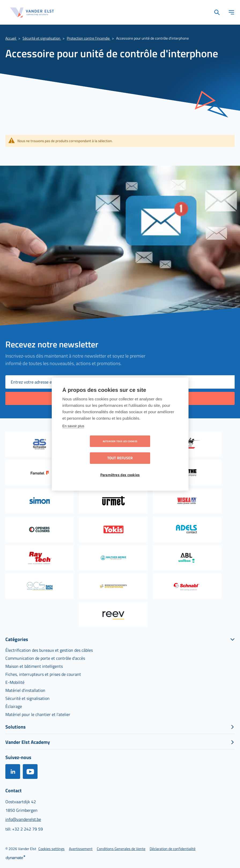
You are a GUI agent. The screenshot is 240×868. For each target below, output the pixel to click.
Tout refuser (151, 450)
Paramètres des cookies (120, 467)
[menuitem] (49, 650)
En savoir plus (73, 434)
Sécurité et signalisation (42, 38)
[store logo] (32, 12)
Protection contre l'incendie (89, 38)
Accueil (11, 38)
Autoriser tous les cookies (89, 450)
